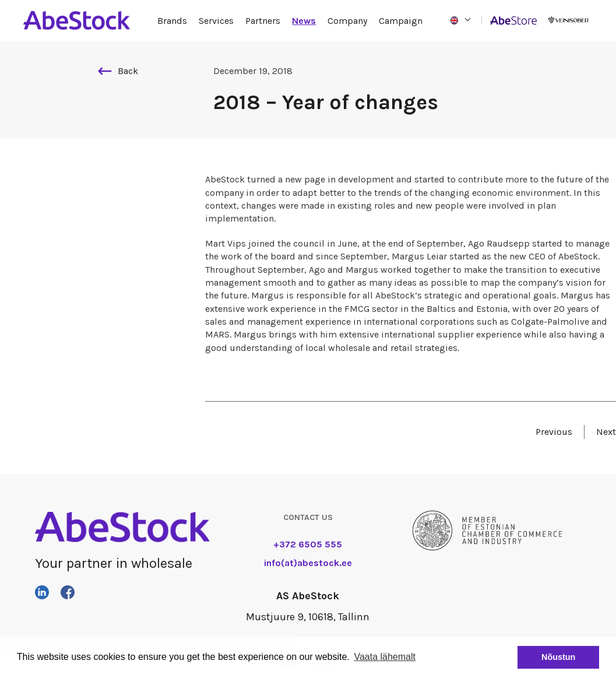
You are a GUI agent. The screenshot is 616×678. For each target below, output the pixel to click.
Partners (263, 21)
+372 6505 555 (308, 544)
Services (216, 21)
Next (606, 432)
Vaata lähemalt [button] (385, 657)
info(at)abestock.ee (308, 563)
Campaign (401, 21)
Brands (172, 21)
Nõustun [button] (558, 657)
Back (118, 71)
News (304, 21)
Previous (554, 432)
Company (347, 21)
